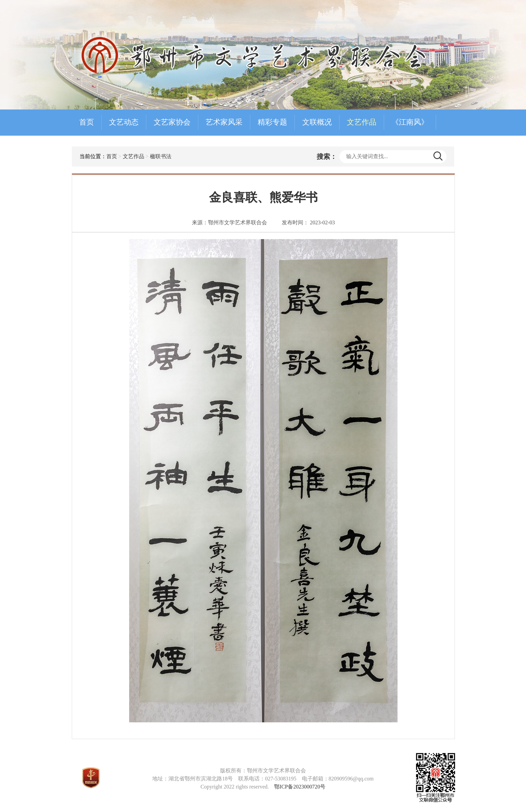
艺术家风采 (224, 122)
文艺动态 (124, 122)
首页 (87, 122)
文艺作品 (362, 122)
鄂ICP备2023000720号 (300, 787)
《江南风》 (410, 122)
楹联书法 (161, 156)
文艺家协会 (172, 122)
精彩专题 (272, 122)
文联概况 (317, 122)
